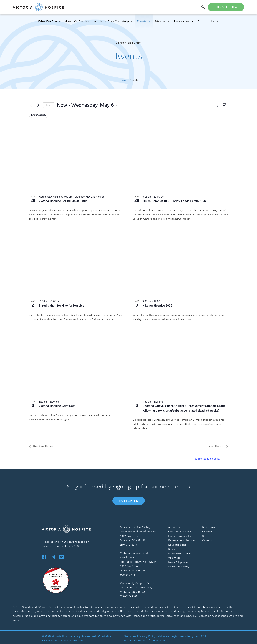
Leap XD (199, 636)
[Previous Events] (31, 105)
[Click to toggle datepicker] (87, 105)
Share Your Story (179, 567)
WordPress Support (136, 640)
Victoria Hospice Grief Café (57, 406)
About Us (174, 527)
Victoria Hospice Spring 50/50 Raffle (63, 201)
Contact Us (208, 21)
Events (144, 21)
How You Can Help (117, 21)
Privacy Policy (147, 636)
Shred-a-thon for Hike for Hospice (61, 306)
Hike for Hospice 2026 (157, 306)
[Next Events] (38, 105)
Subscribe (129, 501)
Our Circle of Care (180, 532)
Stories (162, 21)
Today (49, 105)
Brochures (209, 527)
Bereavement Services (182, 540)
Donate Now (226, 7)
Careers (207, 540)
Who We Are (50, 21)
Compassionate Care (181, 536)
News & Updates (178, 562)
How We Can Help (81, 21)
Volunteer (174, 558)
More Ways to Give (180, 553)
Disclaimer (130, 636)
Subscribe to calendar (207, 459)
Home (123, 80)
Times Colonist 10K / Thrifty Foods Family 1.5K (174, 201)
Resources (184, 21)
